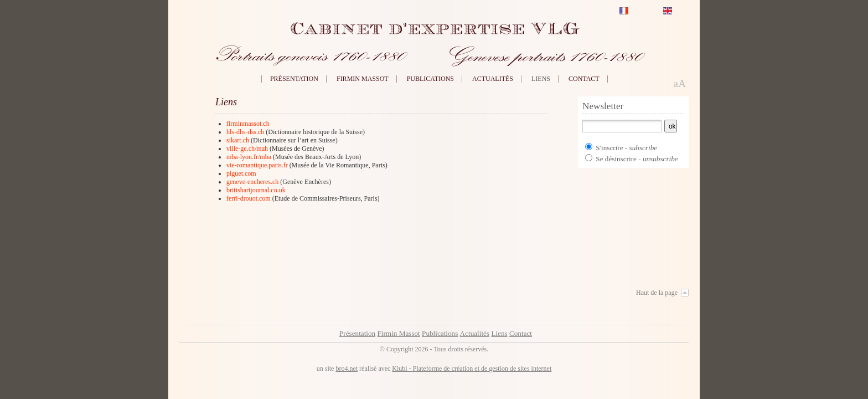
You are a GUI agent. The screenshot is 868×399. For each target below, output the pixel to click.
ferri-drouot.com (249, 198)
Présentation (294, 79)
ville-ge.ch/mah (247, 149)
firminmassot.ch (248, 124)
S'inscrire (609, 148)
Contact (584, 79)
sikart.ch (238, 140)
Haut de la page (657, 293)
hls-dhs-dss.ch (245, 132)
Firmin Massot (363, 79)
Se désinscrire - (637, 159)
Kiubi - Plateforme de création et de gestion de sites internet (472, 369)
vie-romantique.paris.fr (257, 165)
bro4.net (347, 369)
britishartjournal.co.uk (256, 190)
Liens (541, 79)
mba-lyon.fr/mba (249, 157)
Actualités (493, 79)
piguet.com (241, 173)
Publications (430, 79)
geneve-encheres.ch (252, 182)
